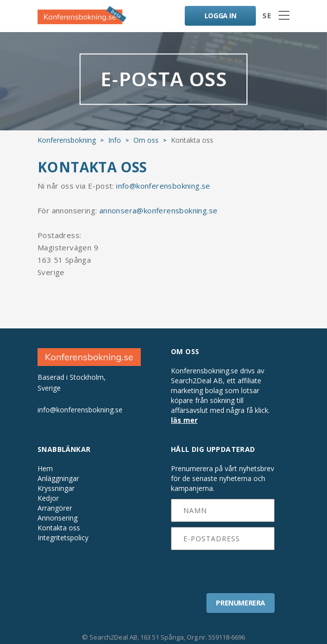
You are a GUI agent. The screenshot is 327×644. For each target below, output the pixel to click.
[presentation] (223, 568)
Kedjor (48, 498)
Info (115, 140)
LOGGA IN (221, 16)
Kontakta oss (59, 528)
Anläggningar (58, 479)
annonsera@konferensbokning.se (159, 210)
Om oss (146, 140)
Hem (45, 469)
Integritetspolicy (63, 538)
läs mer (184, 420)
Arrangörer (55, 508)
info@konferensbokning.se (163, 186)
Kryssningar (56, 488)
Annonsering (58, 518)
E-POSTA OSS (163, 81)
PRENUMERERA (241, 603)
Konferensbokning (67, 140)
